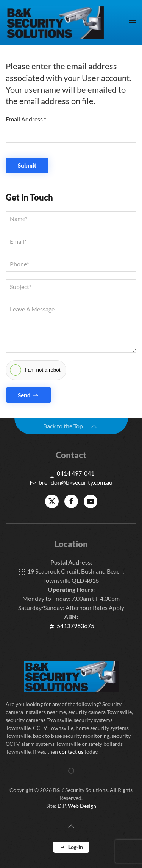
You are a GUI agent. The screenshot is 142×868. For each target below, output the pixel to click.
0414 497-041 (71, 473)
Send (29, 396)
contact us (71, 752)
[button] (133, 23)
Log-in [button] (71, 848)
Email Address (26, 119)
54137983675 (71, 626)
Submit (27, 165)
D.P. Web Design (77, 806)
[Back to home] (55, 23)
